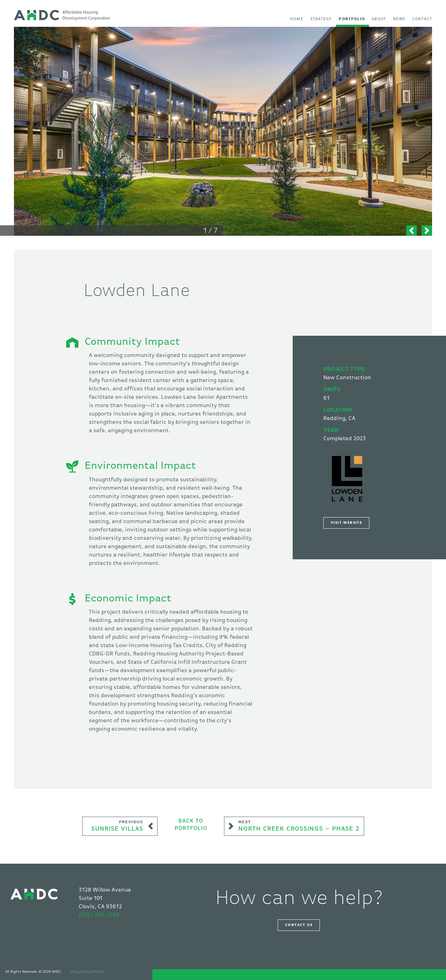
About (379, 19)
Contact (422, 19)
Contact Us (299, 925)
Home (297, 19)
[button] (412, 231)
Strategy (321, 19)
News (399, 19)
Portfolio (352, 19)
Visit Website (346, 523)
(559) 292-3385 (99, 915)
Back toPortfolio (191, 825)
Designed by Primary (88, 972)
